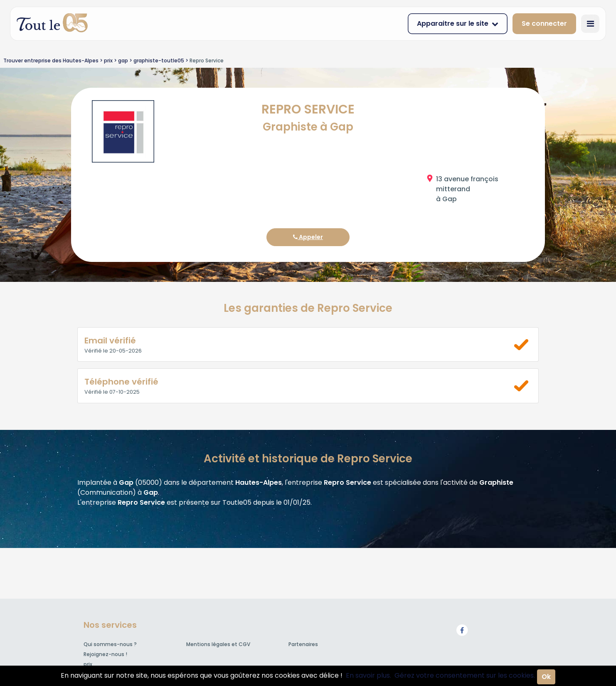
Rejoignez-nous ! (105, 654)
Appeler (308, 237)
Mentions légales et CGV (218, 644)
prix (88, 664)
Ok (546, 677)
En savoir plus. (368, 675)
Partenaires (303, 644)
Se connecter (544, 23)
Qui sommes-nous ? (110, 644)
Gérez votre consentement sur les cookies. (465, 675)
